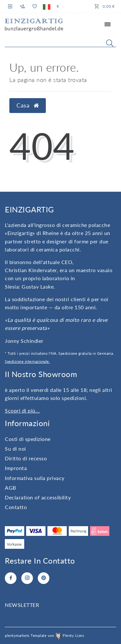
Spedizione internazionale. (27, 361)
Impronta (16, 468)
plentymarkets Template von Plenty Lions (45, 635)
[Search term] (60, 42)
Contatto (16, 507)
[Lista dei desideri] (34, 6)
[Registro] (11, 6)
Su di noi (15, 449)
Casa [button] (28, 105)
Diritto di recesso (26, 458)
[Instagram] (27, 578)
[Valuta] (58, 6)
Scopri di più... (22, 410)
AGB (10, 488)
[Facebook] (11, 578)
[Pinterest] (44, 578)
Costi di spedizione (28, 439)
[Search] (110, 43)
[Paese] (47, 6)
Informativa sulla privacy (35, 478)
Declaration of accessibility (38, 497)
